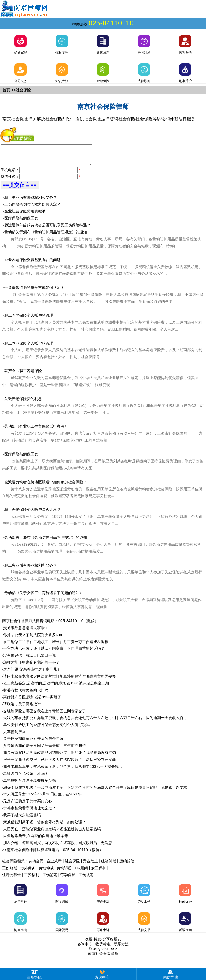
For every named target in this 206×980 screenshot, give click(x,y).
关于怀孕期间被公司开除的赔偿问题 (33, 743)
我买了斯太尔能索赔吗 (22, 819)
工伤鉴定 (50, 879)
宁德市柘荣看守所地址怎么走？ (30, 812)
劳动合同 (36, 865)
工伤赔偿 (10, 872)
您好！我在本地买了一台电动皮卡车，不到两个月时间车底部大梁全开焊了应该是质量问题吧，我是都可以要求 (95, 791)
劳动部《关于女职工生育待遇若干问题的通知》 (44, 597)
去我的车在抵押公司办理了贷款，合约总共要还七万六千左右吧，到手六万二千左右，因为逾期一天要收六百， (95, 722)
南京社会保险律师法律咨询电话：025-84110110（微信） (50, 625)
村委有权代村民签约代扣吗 (26, 694)
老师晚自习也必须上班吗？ (26, 777)
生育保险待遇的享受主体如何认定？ (103, 298)
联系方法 (121, 948)
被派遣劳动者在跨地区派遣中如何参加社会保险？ (46, 486)
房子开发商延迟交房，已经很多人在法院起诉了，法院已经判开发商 (60, 764)
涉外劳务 (28, 872)
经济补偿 (109, 865)
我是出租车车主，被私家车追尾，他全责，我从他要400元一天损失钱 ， (63, 770)
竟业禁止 (90, 865)
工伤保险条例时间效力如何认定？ (32, 208)
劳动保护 (68, 879)
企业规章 (54, 865)
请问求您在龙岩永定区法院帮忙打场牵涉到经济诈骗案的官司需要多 (60, 680)
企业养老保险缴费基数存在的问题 (102, 271)
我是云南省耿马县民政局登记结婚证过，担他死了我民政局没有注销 (60, 757)
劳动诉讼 (64, 872)
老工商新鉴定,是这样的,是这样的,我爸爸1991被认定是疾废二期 (56, 687)
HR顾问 (81, 872)
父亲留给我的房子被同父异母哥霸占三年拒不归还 (45, 750)
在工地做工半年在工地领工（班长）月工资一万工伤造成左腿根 (56, 646)
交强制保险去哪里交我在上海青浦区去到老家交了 (45, 715)
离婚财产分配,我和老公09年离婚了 (32, 701)
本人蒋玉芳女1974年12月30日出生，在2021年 (42, 798)
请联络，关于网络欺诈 (22, 708)
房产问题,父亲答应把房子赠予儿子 (32, 673)
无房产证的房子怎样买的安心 (28, 805)
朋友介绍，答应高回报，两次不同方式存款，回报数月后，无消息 (58, 847)
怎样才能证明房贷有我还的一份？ (31, 666)
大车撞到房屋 (14, 736)
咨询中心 (85, 948)
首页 (6, 90)
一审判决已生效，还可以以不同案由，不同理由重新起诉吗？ (54, 652)
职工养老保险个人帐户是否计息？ (32, 514)
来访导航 (171, 974)
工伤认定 (86, 879)
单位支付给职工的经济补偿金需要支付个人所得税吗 (46, 729)
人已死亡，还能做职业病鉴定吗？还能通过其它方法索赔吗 (52, 833)
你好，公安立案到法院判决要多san (33, 639)
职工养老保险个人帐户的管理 (102, 326)
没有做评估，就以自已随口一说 (30, 659)
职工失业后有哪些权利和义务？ (31, 201)
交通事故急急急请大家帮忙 (26, 632)
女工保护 (99, 872)
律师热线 (34, 974)
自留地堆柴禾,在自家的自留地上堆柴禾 (36, 840)
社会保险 (72, 865)
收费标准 (103, 948)
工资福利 (32, 879)
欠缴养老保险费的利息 (23, 403)
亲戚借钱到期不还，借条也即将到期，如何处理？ (45, 826)
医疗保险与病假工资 (21, 222)
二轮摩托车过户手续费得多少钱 (30, 784)
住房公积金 (12, 879)
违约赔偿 (127, 865)
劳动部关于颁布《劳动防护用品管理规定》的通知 (102, 243)
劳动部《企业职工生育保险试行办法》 (36, 430)
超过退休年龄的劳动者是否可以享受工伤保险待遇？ (47, 229)
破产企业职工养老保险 (23, 375)
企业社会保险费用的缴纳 (25, 215)
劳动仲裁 (46, 872)
